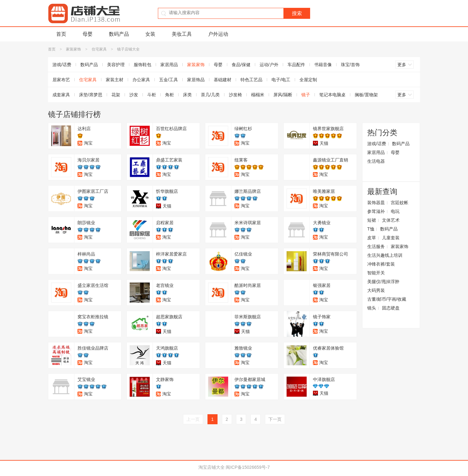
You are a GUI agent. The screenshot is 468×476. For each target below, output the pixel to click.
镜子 (306, 95)
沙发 (134, 95)
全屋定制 (308, 80)
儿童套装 (391, 238)
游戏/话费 (62, 65)
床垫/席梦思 (91, 95)
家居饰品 (196, 80)
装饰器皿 (376, 203)
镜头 (372, 308)
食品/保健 (241, 65)
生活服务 (376, 246)
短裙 (372, 220)
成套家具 (61, 95)
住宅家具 (99, 49)
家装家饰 (73, 49)
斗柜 (152, 95)
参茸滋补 (376, 211)
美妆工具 (182, 34)
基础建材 (223, 80)
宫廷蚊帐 (400, 203)
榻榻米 (258, 95)
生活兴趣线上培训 (385, 255)
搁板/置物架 (366, 95)
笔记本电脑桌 (332, 95)
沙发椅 (235, 95)
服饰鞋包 (143, 65)
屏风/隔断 (283, 95)
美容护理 (116, 65)
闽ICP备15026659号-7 (248, 467)
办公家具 (141, 80)
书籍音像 (323, 65)
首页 (61, 34)
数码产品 (119, 34)
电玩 (395, 211)
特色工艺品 (251, 80)
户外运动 (218, 34)
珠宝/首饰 (350, 65)
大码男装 (376, 290)
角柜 (169, 95)
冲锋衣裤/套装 (381, 264)
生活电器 (376, 161)
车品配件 (296, 65)
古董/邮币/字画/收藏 (387, 299)
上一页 (193, 419)
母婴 (88, 34)
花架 (116, 95)
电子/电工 (281, 80)
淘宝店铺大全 (212, 467)
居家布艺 (61, 80)
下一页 (275, 419)
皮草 (372, 238)
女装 (150, 34)
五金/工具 (169, 80)
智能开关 (376, 273)
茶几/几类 (210, 95)
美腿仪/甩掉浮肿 (383, 282)
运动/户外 (269, 65)
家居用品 (169, 65)
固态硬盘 (391, 308)
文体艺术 (391, 220)
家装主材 (115, 80)
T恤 (371, 229)
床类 (187, 95)
